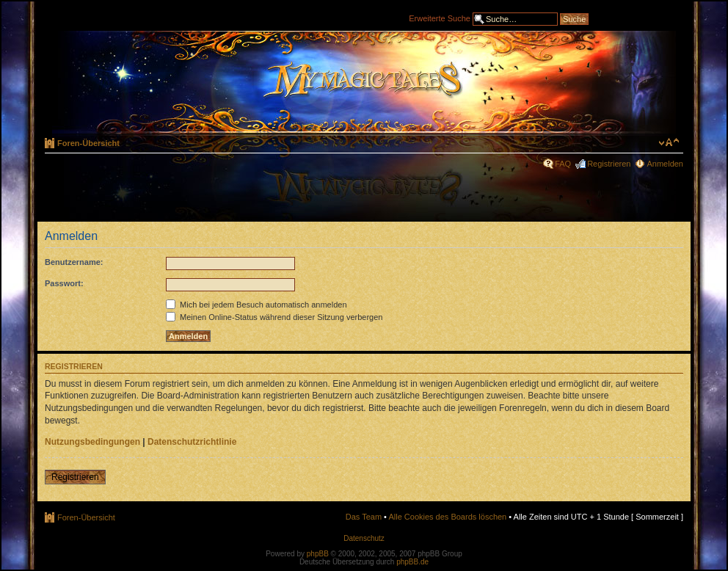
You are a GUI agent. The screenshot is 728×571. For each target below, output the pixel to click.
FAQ (563, 164)
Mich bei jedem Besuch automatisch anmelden (256, 305)
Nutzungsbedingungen (92, 442)
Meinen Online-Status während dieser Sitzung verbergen (274, 317)
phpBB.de (412, 562)
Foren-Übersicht (88, 143)
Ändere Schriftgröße (669, 142)
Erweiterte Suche (440, 18)
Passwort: (64, 283)
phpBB (318, 554)
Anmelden (665, 164)
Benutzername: (74, 262)
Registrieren (609, 164)
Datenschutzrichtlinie (192, 442)
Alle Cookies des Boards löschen (447, 517)
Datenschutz (364, 538)
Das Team (364, 517)
